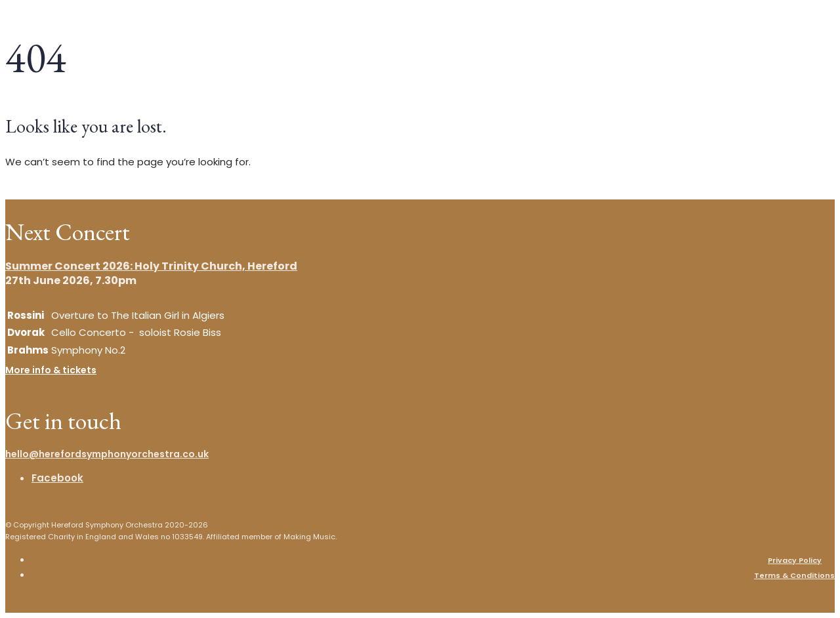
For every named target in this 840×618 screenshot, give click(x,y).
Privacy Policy (795, 560)
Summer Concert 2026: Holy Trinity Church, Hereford (151, 266)
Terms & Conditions (794, 575)
